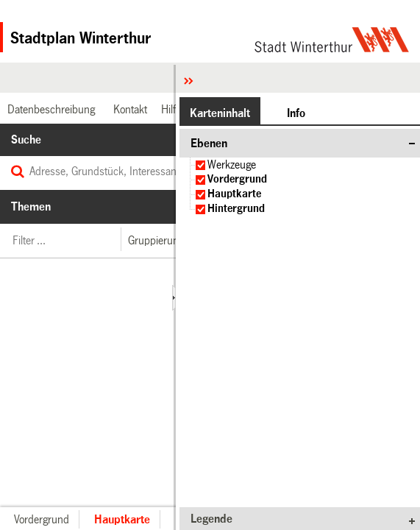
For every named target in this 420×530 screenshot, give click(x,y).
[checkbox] (200, 165)
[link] (49, 109)
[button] (155, 240)
